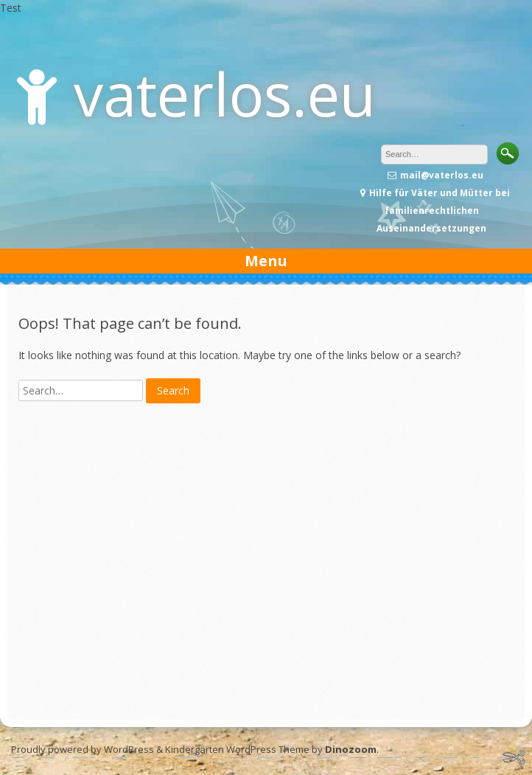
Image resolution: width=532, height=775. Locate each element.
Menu (266, 261)
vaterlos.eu (225, 93)
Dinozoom (351, 749)
